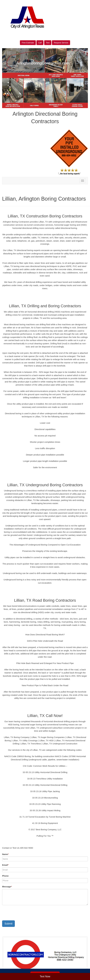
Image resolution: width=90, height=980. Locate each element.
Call (40, 43)
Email (5, 865)
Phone (5, 876)
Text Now (45, 976)
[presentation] (24, 913)
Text (48, 43)
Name (5, 854)
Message (7, 887)
